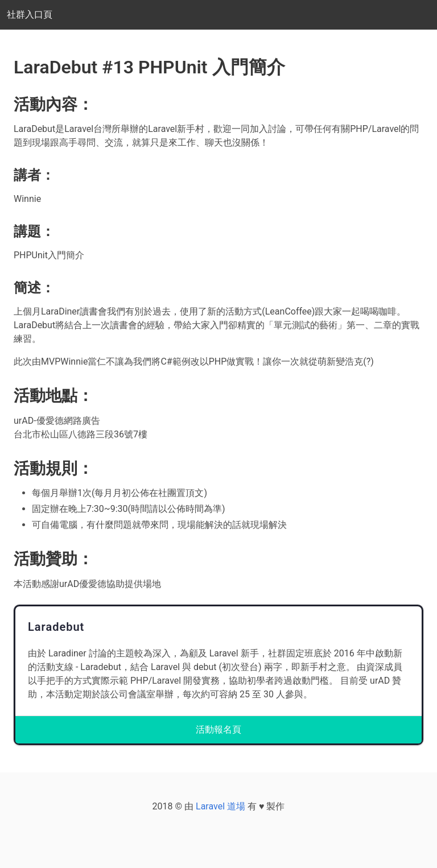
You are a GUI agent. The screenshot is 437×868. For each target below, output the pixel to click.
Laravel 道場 (220, 806)
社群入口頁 (30, 15)
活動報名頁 (218, 729)
